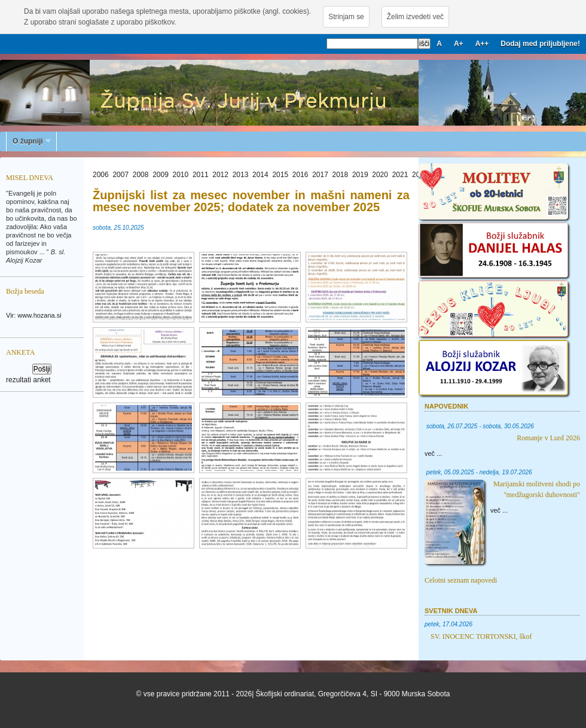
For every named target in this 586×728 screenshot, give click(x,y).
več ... (433, 453)
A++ (482, 44)
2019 (360, 175)
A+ (459, 44)
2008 (141, 175)
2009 (161, 175)
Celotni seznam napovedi (461, 580)
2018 (341, 175)
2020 (380, 175)
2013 (241, 175)
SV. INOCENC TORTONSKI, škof (481, 636)
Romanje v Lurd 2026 (548, 438)
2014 (260, 175)
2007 (120, 175)
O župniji (29, 141)
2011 (201, 175)
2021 (400, 175)
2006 (101, 175)
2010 (181, 175)
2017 (320, 175)
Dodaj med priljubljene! (540, 44)
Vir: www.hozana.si (34, 315)
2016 (300, 175)
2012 (220, 175)
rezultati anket (28, 380)
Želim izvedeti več (415, 17)
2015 (280, 175)
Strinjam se (346, 17)
